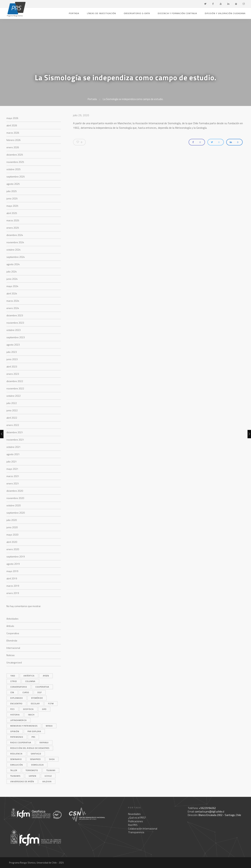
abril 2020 (12, 542)
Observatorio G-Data (137, 13)
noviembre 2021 (15, 440)
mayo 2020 (12, 535)
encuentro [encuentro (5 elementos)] (16, 704)
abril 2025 (12, 213)
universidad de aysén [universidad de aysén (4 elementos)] (22, 782)
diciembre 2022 (15, 381)
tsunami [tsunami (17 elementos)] (51, 770)
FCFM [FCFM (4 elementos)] (51, 704)
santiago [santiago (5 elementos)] (36, 754)
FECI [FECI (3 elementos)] (12, 709)
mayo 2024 (12, 286)
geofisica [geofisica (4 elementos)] (28, 709)
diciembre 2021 (15, 432)
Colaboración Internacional (143, 829)
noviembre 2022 (15, 388)
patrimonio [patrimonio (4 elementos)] (17, 737)
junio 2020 (12, 527)
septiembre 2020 (16, 513)
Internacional (13, 648)
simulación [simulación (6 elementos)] (17, 765)
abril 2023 (12, 366)
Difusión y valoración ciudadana (225, 13)
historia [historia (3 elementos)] (15, 715)
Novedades (134, 814)
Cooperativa (13, 633)
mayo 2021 (12, 469)
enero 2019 (13, 593)
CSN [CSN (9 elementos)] (12, 692)
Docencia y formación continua (177, 13)
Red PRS (133, 825)
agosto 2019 (13, 564)
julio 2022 (12, 403)
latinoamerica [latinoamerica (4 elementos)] (18, 720)
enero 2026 (13, 147)
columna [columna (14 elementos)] (30, 681)
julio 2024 (12, 272)
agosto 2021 (13, 454)
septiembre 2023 (16, 337)
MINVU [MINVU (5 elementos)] (49, 726)
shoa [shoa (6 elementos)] (52, 759)
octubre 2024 (14, 250)
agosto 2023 (13, 345)
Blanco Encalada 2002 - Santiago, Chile (220, 815)
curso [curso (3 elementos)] (26, 692)
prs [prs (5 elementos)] (33, 737)
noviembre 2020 (15, 498)
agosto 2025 (13, 184)
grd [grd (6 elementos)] (44, 709)
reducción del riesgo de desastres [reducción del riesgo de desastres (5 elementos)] (30, 748)
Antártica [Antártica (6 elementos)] (29, 676)
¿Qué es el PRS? (137, 818)
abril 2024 (12, 293)
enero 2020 (13, 549)
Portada (74, 13)
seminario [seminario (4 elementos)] (16, 759)
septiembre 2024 (16, 257)
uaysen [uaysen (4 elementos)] (33, 776)
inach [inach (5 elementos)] (31, 715)
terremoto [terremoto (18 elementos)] (32, 770)
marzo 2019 (13, 586)
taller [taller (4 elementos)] (14, 770)
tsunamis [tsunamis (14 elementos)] (15, 776)
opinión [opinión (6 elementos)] (15, 731)
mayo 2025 (12, 206)
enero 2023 (13, 374)
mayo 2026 (12, 118)
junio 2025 (12, 198)
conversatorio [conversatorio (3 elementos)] (19, 687)
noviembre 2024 (15, 242)
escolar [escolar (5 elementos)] (35, 704)
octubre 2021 (14, 447)
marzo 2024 (13, 301)
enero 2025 (13, 228)
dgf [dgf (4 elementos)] (40, 692)
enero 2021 (13, 483)
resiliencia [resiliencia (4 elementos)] (16, 754)
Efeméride (12, 641)
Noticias (11, 655)
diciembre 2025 (15, 155)
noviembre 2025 (15, 162)
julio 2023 (12, 352)
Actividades (12, 619)
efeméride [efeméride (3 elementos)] (37, 698)
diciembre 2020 (15, 491)
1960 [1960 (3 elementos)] (13, 676)
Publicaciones (136, 821)
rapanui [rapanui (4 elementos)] (44, 743)
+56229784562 (207, 808)
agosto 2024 (13, 264)
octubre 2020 (14, 505)
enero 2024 (13, 308)
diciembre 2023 (15, 315)
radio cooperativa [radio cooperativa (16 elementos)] (21, 743)
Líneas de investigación (101, 13)
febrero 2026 (14, 140)
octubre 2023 (14, 330)
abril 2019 (12, 578)
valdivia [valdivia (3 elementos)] (47, 782)
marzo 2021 (13, 476)
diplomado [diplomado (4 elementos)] (17, 698)
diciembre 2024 (15, 235)
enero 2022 (13, 425)
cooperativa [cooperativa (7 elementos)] (42, 687)
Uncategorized (14, 662)
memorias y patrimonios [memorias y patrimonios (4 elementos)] (24, 726)
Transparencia (136, 832)
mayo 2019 (12, 571)
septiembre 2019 (16, 556)
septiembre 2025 (16, 177)
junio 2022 (12, 410)
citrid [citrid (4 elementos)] (14, 681)
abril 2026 (12, 125)
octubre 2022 (14, 396)
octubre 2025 (14, 169)
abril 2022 (12, 418)
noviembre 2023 (15, 323)
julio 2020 (12, 520)
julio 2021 (12, 461)
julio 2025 (12, 191)
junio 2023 (12, 359)
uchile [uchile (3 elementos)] (48, 776)
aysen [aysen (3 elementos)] (46, 676)
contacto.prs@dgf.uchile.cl (210, 812)
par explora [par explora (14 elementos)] (34, 731)
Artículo (10, 626)
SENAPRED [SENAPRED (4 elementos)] (35, 759)
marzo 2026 (13, 133)
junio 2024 (12, 279)
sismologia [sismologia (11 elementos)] (37, 765)
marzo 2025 (13, 220)
